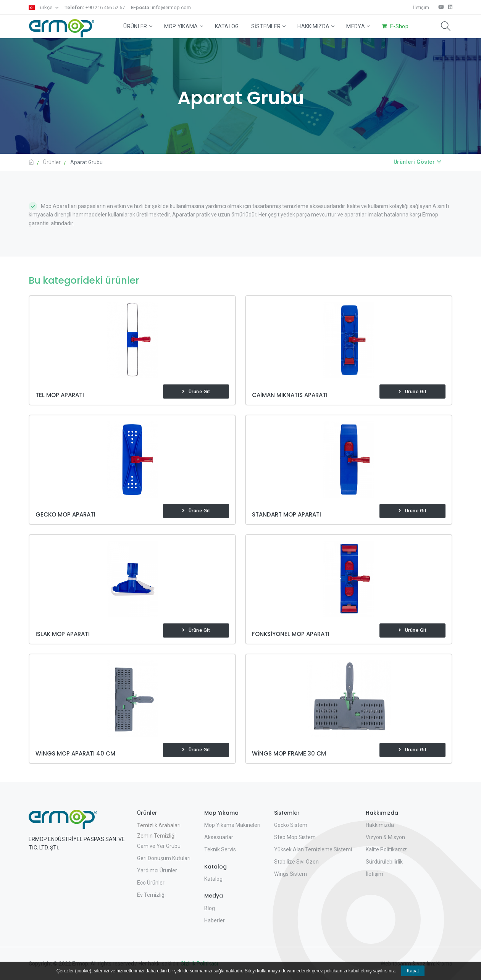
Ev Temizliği (151, 895)
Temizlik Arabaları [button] (159, 825)
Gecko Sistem (291, 825)
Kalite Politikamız (386, 849)
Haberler (215, 920)
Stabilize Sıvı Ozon (296, 862)
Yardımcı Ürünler (157, 870)
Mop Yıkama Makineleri (232, 825)
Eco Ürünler (151, 883)
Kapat (413, 971)
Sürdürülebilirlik (384, 862)
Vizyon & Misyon (385, 837)
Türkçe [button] (41, 7)
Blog (210, 908)
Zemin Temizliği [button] (156, 836)
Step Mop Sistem (295, 837)
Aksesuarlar (219, 837)
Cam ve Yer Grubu (159, 846)
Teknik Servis (220, 849)
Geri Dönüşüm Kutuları (164, 858)
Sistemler (268, 26)
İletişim (421, 7)
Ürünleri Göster (418, 162)
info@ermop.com (161, 7)
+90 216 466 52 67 (95, 7)
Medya (358, 26)
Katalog (227, 26)
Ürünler (137, 26)
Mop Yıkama (183, 26)
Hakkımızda (316, 26)
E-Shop (399, 26)
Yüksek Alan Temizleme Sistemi (313, 849)
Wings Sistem (291, 874)
